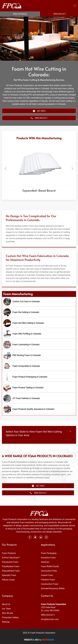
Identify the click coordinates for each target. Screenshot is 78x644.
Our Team (6, 609)
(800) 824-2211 (48, 615)
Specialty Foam (9, 575)
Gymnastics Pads (49, 571)
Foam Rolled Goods (50, 567)
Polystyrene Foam (10, 562)
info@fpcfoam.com (50, 619)
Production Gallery (10, 617)
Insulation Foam (48, 558)
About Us (6, 604)
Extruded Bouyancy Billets (53, 589)
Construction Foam (50, 584)
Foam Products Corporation (53, 604)
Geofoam (45, 562)
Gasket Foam (47, 575)
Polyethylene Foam (11, 567)
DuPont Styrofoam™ (11, 558)
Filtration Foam (48, 580)
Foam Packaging (49, 553)
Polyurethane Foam (11, 571)
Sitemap (6, 622)
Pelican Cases (8, 580)
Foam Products (9, 553)
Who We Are (7, 613)
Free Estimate (20, 14)
